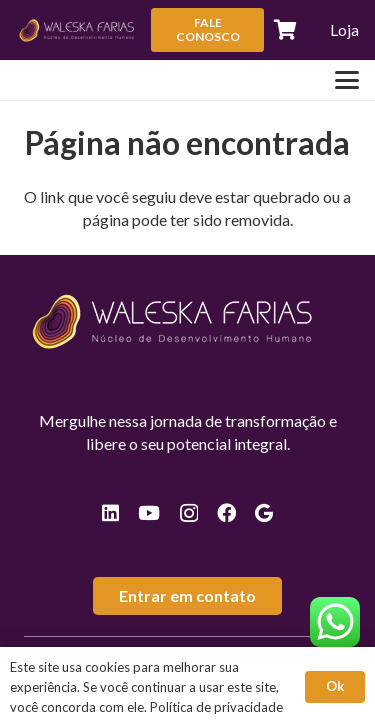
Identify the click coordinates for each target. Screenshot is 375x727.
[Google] (264, 512)
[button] (347, 80)
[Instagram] (189, 513)
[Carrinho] (286, 30)
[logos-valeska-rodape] (77, 30)
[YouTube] (149, 512)
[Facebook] (226, 512)
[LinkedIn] (110, 512)
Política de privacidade (216, 707)
